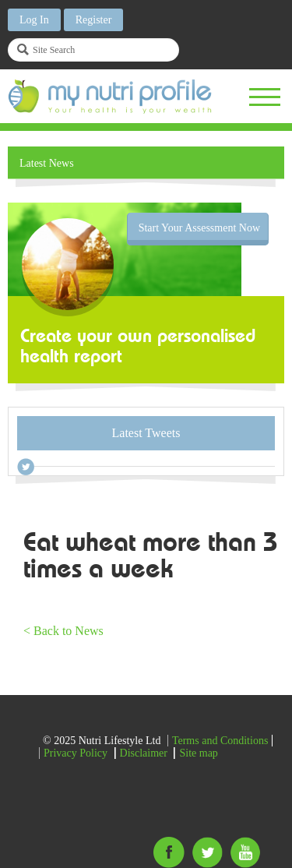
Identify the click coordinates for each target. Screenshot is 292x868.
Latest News (47, 163)
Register (94, 20)
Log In (34, 20)
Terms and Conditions (220, 741)
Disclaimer (144, 753)
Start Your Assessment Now (199, 228)
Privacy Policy (76, 753)
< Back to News (63, 631)
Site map (198, 753)
